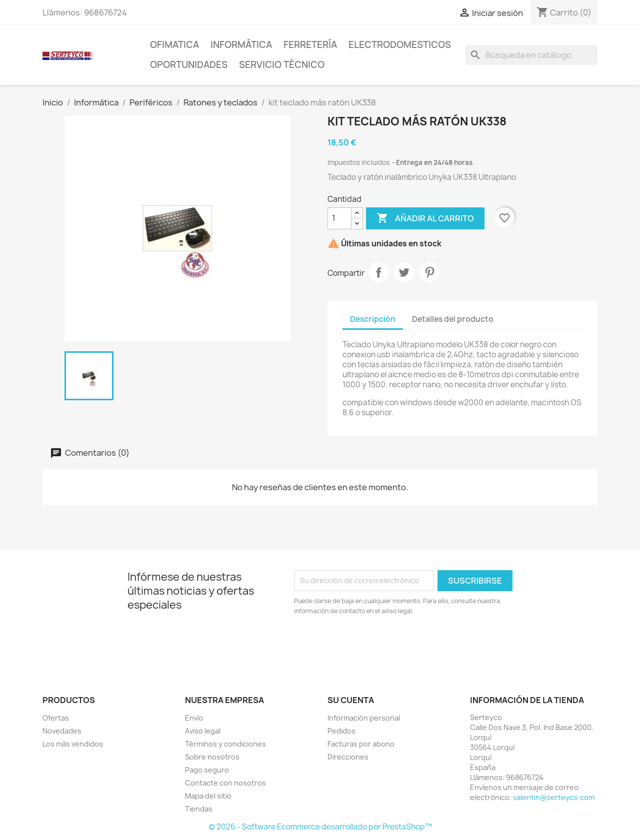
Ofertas (56, 718)
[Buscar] (531, 55)
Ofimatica (174, 45)
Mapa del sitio (208, 796)
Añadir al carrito (425, 218)
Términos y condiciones (225, 744)
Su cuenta (351, 700)
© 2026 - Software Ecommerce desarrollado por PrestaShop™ (320, 827)
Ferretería (310, 45)
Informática (241, 45)
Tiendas (199, 809)
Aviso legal (203, 731)
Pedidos (341, 731)
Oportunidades (189, 65)
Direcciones (348, 757)
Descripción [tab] (373, 319)
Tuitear (404, 272)
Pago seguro (207, 770)
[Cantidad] (339, 218)
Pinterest (429, 272)
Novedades (62, 731)
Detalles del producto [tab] (453, 319)
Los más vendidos (73, 744)
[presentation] (377, 644)
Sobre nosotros (212, 757)
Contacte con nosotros (225, 783)
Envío (194, 718)
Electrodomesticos (400, 45)
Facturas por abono (361, 744)
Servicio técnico (282, 65)
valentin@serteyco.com (554, 797)
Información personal (364, 718)
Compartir (378, 272)
